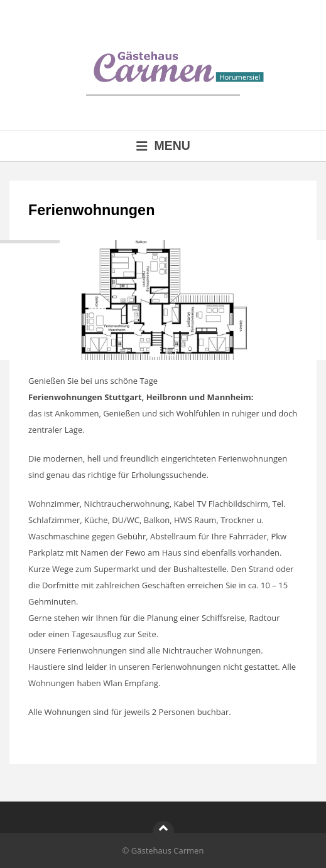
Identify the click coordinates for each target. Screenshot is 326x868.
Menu (163, 146)
